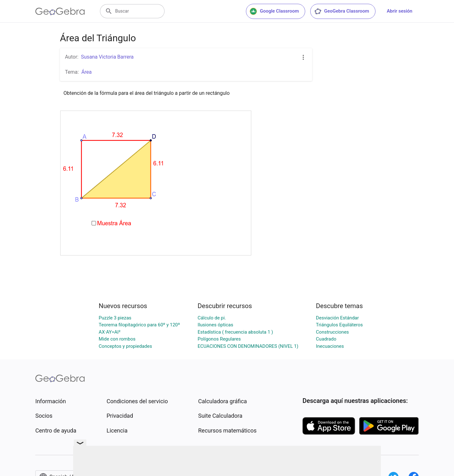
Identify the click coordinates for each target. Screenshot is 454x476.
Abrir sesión (400, 11)
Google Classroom (274, 11)
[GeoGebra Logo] (60, 11)
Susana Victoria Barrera (107, 57)
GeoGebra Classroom (342, 11)
